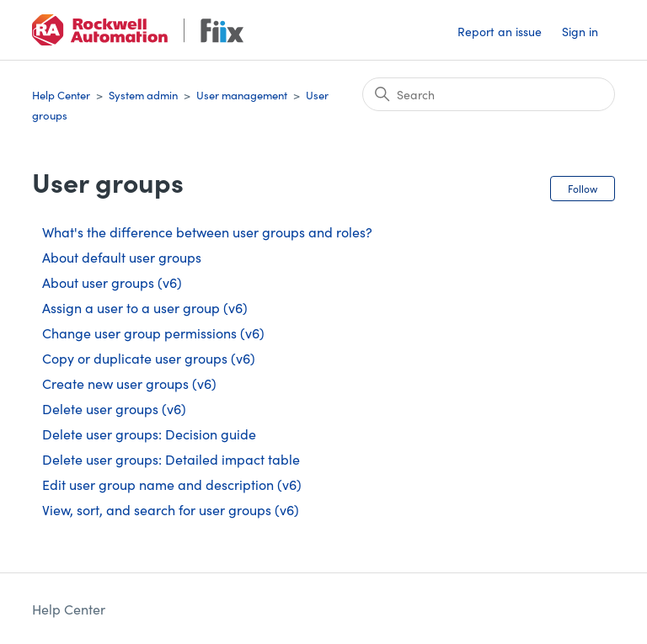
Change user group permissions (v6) (153, 333)
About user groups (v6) (112, 282)
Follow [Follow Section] (583, 188)
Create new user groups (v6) (129, 383)
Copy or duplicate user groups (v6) (149, 358)
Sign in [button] (580, 31)
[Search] (489, 94)
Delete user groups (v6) (114, 408)
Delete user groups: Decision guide (149, 434)
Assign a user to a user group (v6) (145, 307)
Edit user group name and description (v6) (172, 484)
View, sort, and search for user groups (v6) (171, 509)
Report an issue (500, 31)
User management (242, 95)
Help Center (61, 95)
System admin (143, 95)
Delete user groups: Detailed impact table (171, 459)
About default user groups (122, 257)
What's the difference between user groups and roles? (207, 232)
